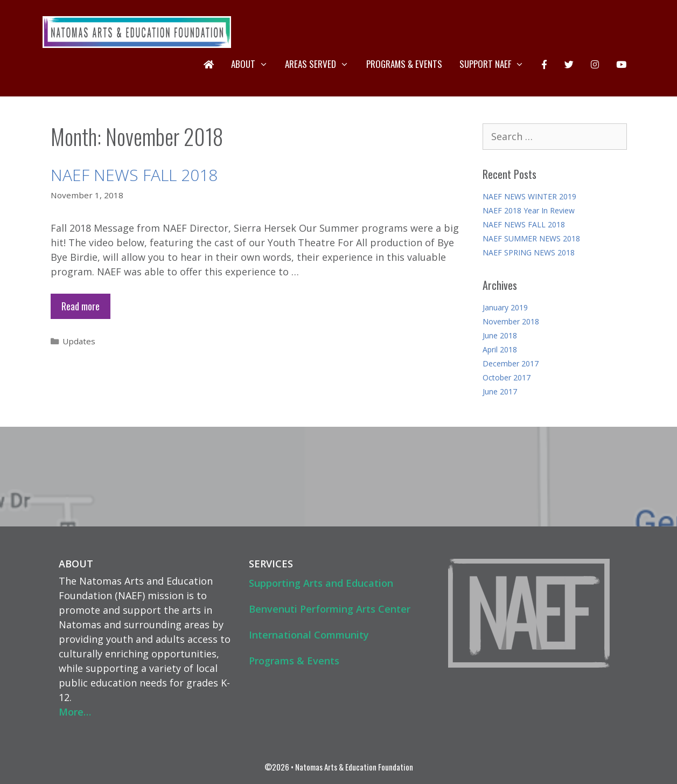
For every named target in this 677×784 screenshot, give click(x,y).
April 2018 (500, 349)
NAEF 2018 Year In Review (529, 210)
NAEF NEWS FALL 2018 (134, 175)
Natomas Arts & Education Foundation (354, 767)
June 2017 (500, 391)
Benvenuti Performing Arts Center (330, 609)
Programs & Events (404, 64)
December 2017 (511, 363)
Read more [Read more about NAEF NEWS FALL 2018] (81, 306)
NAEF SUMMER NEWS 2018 (531, 238)
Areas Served (321, 64)
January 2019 (505, 307)
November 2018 (511, 321)
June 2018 (500, 335)
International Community (309, 635)
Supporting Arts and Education (321, 583)
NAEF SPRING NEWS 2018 (529, 252)
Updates (79, 341)
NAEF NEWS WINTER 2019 (529, 196)
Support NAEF (496, 64)
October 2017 (507, 377)
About (254, 64)
